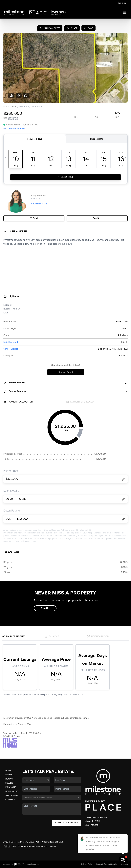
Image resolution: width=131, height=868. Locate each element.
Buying (9, 779)
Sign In (120, 3)
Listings (10, 775)
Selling (9, 783)
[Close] (125, 837)
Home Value (12, 791)
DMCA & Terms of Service (107, 864)
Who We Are (12, 795)
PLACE (60, 842)
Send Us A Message (67, 823)
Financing (11, 787)
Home (8, 771)
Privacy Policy (87, 864)
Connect (10, 800)
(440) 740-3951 (92, 825)
